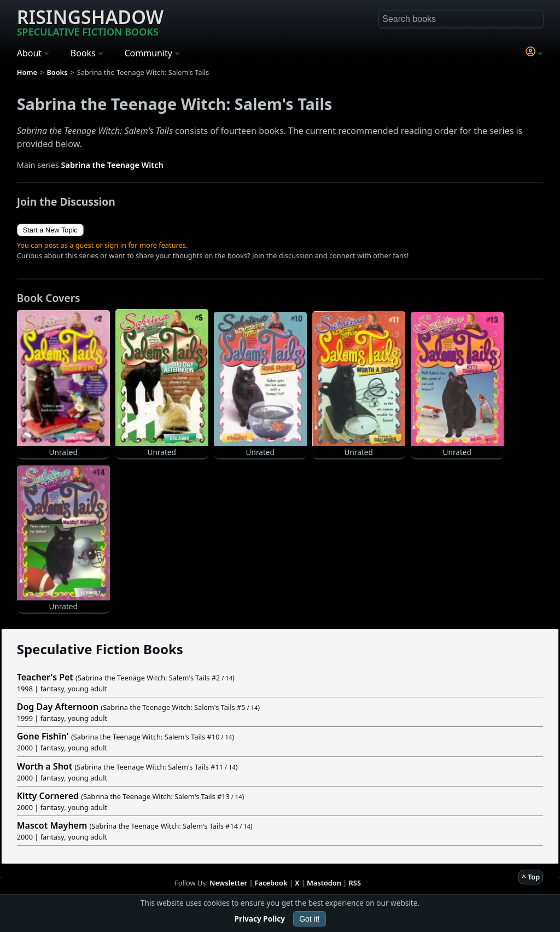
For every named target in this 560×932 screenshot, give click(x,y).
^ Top (531, 877)
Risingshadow (90, 21)
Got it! (309, 919)
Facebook (271, 883)
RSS (355, 883)
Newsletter (228, 883)
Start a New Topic (50, 230)
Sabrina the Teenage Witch (112, 165)
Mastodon (324, 883)
